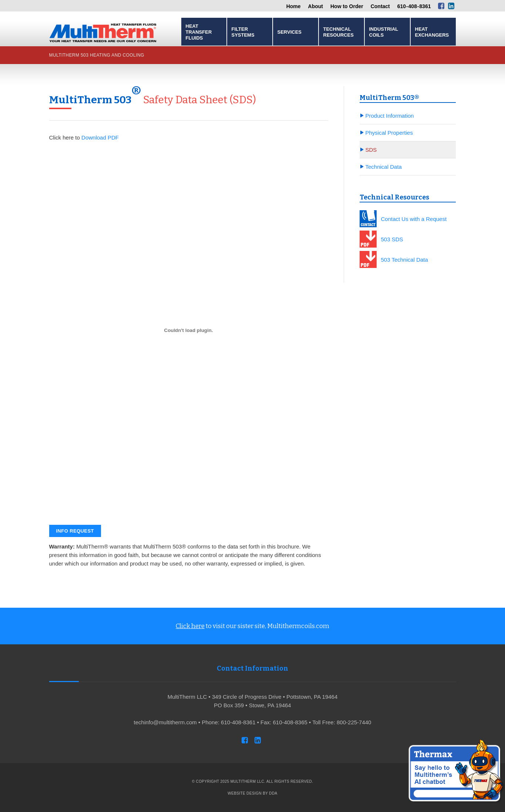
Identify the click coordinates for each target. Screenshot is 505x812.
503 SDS (392, 239)
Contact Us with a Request (414, 219)
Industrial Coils (384, 32)
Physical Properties (389, 133)
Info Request (75, 531)
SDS (371, 150)
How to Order (347, 6)
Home (294, 6)
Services (290, 32)
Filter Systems (243, 32)
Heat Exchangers (432, 32)
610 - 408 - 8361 (414, 6)
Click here (190, 626)
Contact (380, 6)
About (316, 6)
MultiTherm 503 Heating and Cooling (97, 55)
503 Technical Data (405, 260)
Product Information (390, 116)
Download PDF (100, 137)
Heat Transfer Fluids (199, 32)
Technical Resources (339, 32)
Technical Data (384, 167)
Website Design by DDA (252, 793)
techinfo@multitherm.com (165, 722)
